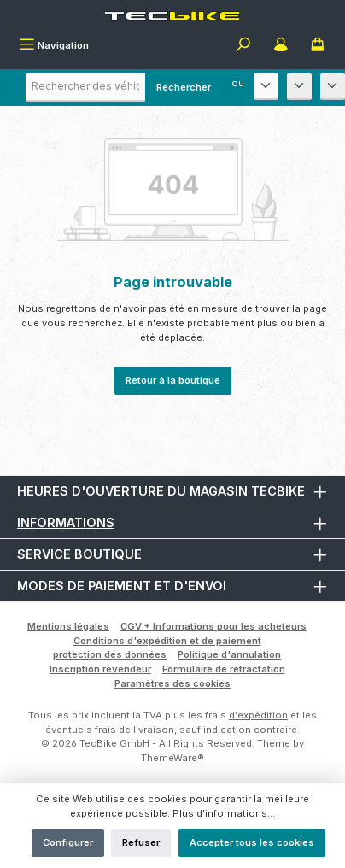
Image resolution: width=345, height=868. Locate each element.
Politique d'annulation (229, 654)
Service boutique (79, 554)
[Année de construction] (333, 87)
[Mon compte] (281, 46)
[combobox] (124, 88)
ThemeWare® (172, 758)
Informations (66, 522)
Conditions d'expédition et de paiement (167, 641)
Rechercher (184, 87)
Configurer (68, 842)
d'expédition (258, 715)
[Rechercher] (243, 46)
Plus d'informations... (224, 813)
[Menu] (54, 46)
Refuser (141, 842)
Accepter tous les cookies (252, 842)
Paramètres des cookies (172, 683)
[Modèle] (299, 87)
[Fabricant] (266, 87)
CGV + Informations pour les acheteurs (213, 626)
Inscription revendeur (100, 669)
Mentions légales (68, 626)
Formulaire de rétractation (224, 669)
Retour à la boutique (173, 380)
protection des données (110, 654)
